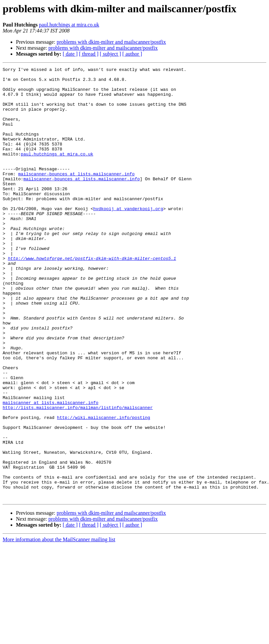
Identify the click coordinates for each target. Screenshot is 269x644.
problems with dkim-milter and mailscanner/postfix (111, 42)
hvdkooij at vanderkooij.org (128, 237)
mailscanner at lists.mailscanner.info (51, 470)
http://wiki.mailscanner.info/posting (104, 488)
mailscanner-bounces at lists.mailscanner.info (76, 196)
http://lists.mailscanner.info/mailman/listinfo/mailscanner (78, 476)
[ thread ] (89, 54)
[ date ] (70, 54)
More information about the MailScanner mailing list (59, 626)
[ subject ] (110, 54)
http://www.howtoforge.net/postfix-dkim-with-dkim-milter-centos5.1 (92, 297)
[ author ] (132, 54)
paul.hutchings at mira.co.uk (69, 25)
